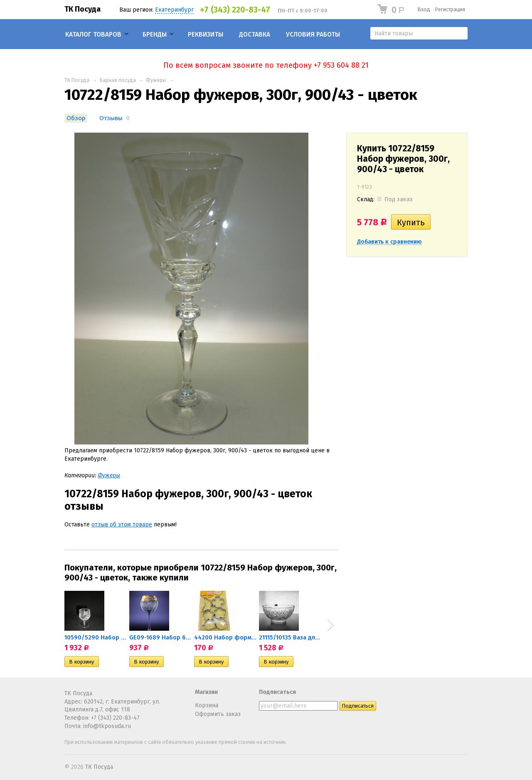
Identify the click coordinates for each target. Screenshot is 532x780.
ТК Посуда (83, 9)
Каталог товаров (93, 35)
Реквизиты (206, 35)
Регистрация (450, 9)
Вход (424, 9)
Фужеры (156, 80)
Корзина (207, 705)
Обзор (76, 118)
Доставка (255, 35)
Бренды (155, 35)
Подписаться (277, 692)
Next (330, 625)
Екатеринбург (174, 10)
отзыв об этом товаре (122, 525)
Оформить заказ (218, 714)
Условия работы (313, 35)
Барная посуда (118, 80)
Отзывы (111, 118)
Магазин (206, 692)
